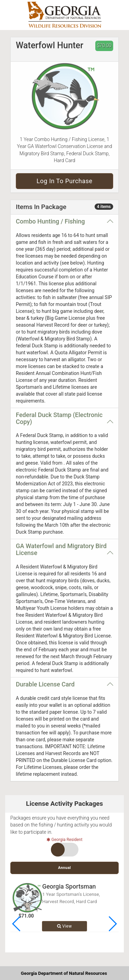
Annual (65, 868)
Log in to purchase (64, 181)
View (64, 926)
